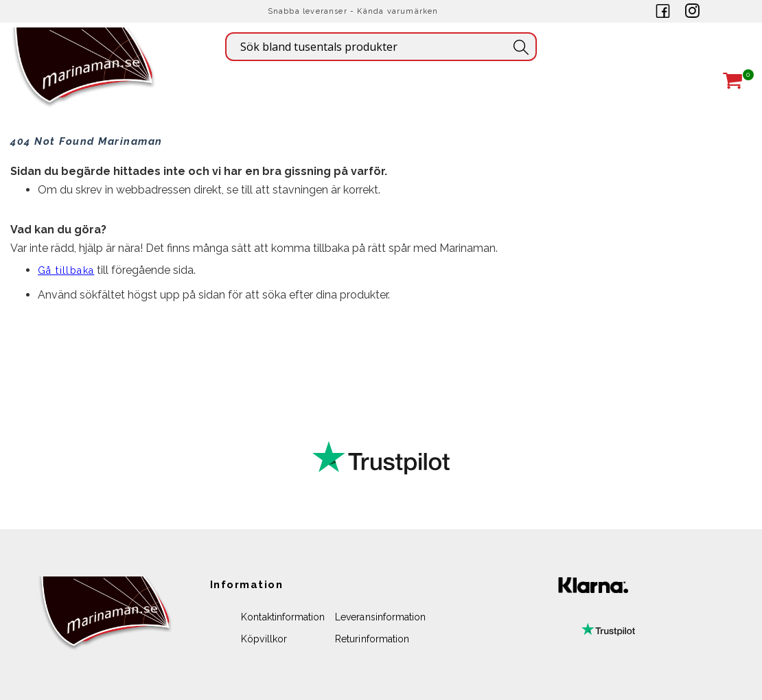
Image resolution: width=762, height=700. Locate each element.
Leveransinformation (380, 617)
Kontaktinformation (283, 617)
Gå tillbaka (66, 270)
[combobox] (381, 47)
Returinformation (372, 639)
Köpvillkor (264, 639)
